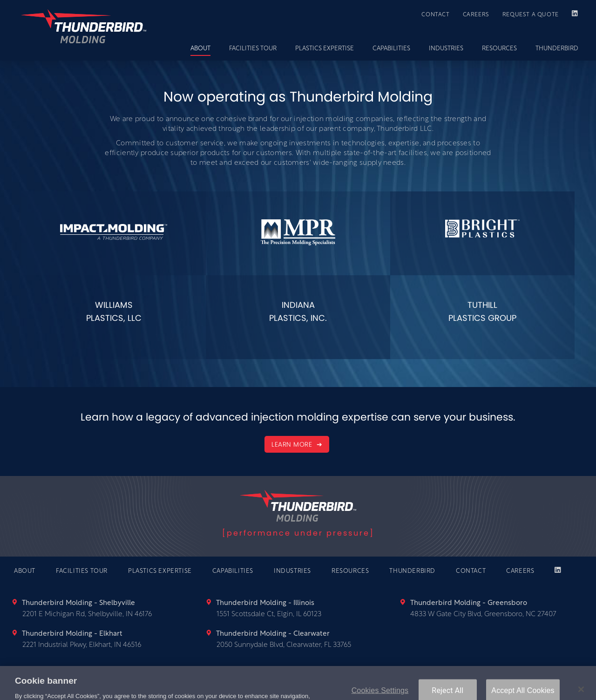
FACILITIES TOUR (253, 49)
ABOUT (200, 49)
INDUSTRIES (446, 49)
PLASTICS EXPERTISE (325, 49)
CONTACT (435, 15)
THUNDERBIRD (557, 49)
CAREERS (476, 15)
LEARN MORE (293, 444)
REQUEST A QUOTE (531, 15)
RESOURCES (499, 49)
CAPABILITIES (391, 49)
